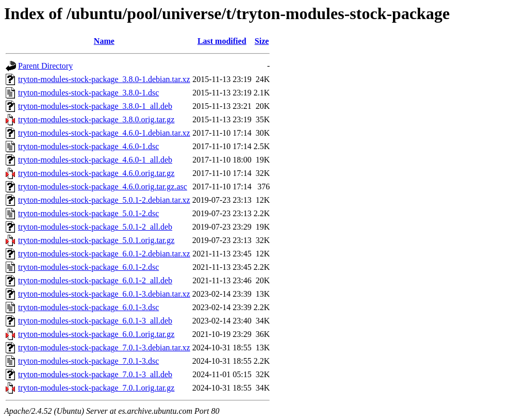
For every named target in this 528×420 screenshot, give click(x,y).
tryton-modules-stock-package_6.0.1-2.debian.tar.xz (104, 254)
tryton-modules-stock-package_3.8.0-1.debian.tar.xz (104, 79)
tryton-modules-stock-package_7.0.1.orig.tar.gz (96, 388)
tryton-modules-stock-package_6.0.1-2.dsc (88, 267)
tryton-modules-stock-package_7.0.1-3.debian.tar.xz (104, 348)
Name (104, 41)
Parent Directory (45, 66)
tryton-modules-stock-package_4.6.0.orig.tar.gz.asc (103, 187)
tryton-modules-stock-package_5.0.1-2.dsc (88, 213)
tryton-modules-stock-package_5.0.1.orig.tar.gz (96, 240)
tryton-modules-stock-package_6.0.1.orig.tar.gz (96, 334)
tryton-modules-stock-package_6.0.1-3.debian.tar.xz (104, 294)
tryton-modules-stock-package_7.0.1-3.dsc (88, 361)
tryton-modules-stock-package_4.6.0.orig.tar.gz (96, 173)
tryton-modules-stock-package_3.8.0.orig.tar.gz (96, 119)
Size (262, 41)
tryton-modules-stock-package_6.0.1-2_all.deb (95, 280)
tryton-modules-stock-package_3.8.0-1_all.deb (95, 106)
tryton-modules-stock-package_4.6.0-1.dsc (88, 146)
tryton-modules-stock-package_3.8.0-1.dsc (88, 93)
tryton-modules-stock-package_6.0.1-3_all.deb (95, 321)
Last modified (222, 41)
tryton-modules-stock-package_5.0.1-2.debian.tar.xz (104, 200)
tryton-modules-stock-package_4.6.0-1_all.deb (95, 160)
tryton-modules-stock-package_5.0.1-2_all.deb (95, 227)
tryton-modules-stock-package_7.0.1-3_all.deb (95, 374)
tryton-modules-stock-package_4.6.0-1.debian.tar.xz (104, 133)
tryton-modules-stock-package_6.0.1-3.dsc (88, 307)
